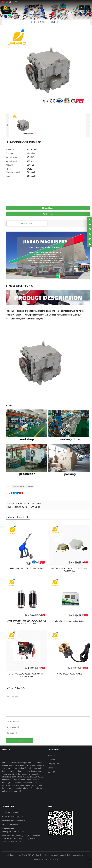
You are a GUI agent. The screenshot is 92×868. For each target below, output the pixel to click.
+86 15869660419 (18, 821)
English (13, 2)
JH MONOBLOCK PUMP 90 (23, 487)
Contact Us (52, 772)
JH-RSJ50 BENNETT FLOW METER (27, 507)
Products (51, 760)
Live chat (48, 214)
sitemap (81, 855)
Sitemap (56, 859)
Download (52, 768)
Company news (54, 764)
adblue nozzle (73, 855)
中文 (5, 2)
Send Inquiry (48, 208)
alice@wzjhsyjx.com (15, 817)
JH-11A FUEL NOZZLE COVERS (29, 504)
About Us (51, 756)
